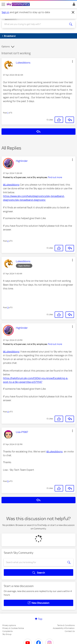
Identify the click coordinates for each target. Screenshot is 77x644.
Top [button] (40, 619)
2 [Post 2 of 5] (8, 241)
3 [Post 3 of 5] (8, 307)
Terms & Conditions (66, 625)
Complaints (7, 631)
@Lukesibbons (11, 185)
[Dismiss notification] (73, 12)
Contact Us (70, 631)
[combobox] (35, 24)
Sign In (73, 5)
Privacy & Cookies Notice (13, 628)
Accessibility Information (64, 628)
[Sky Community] (19, 5)
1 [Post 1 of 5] (8, 113)
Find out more (55, 177)
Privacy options (9, 625)
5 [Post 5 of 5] (8, 481)
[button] (72, 61)
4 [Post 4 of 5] (8, 412)
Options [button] (6, 47)
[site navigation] (3, 4)
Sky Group (7, 634)
